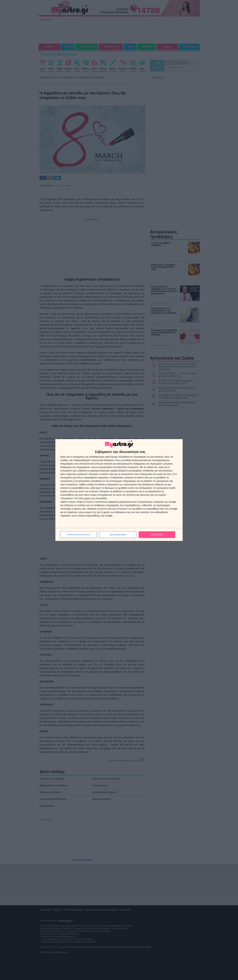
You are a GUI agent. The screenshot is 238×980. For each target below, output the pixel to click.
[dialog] (119, 490)
